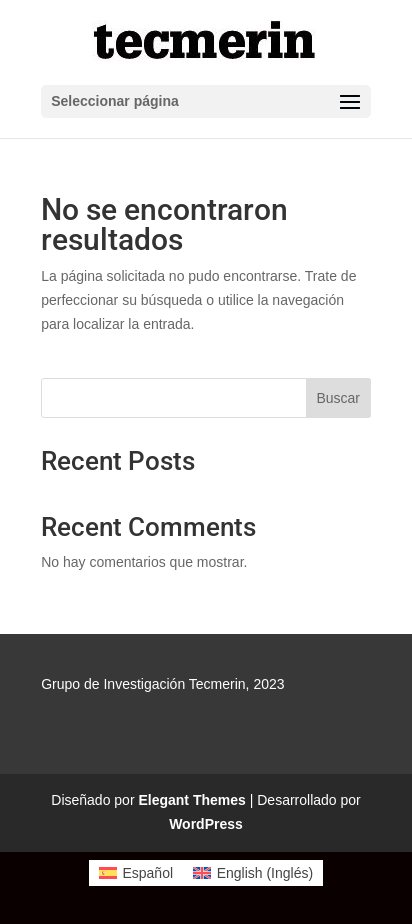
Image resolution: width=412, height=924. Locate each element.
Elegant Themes (191, 800)
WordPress (206, 824)
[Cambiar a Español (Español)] (136, 873)
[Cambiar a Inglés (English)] (253, 873)
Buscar (338, 398)
